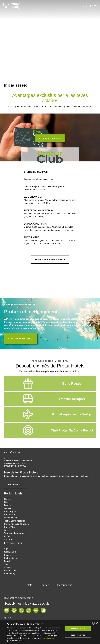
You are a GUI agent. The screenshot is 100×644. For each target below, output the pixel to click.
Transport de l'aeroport (15, 533)
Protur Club (9, 515)
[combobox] (85, 6)
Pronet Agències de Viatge (16, 524)
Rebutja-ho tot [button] (78, 635)
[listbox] (93, 623)
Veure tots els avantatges (50, 260)
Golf (6, 549)
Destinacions (66, 585)
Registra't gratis (50, 138)
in (5, 530)
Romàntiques (10, 571)
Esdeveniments (11, 558)
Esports (8, 555)
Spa (6, 564)
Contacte (8, 539)
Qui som (8, 618)
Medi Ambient (10, 518)
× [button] (97, 623)
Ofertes (8, 508)
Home (7, 499)
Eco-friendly (10, 574)
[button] (34, 641)
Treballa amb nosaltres (15, 521)
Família (8, 561)
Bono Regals (10, 512)
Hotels (7, 502)
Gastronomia (10, 552)
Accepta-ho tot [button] (78, 629)
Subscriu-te (16, 485)
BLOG (7, 536)
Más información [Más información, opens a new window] (50, 638)
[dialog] (50, 632)
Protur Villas (10, 527)
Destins (8, 505)
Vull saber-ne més (21, 339)
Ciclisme (8, 567)
